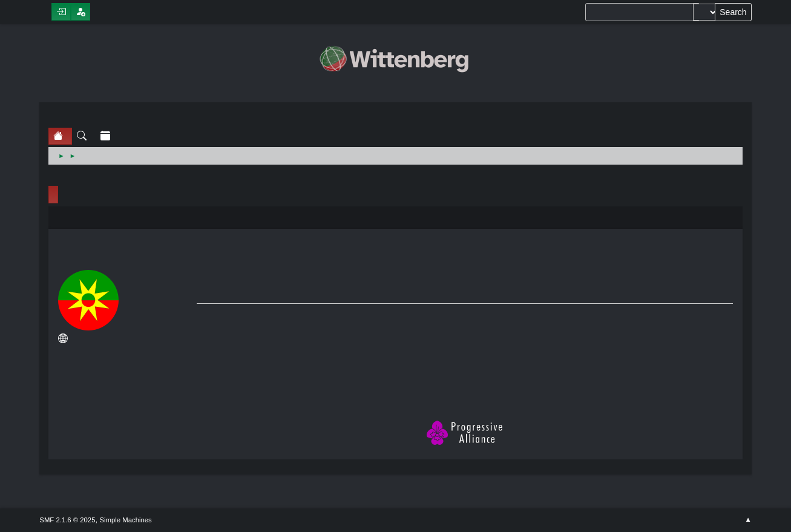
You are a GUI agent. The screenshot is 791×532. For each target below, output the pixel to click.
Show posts (126, 374)
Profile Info (53, 195)
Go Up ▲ (748, 520)
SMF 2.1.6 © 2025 (67, 520)
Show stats (126, 389)
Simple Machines (125, 520)
